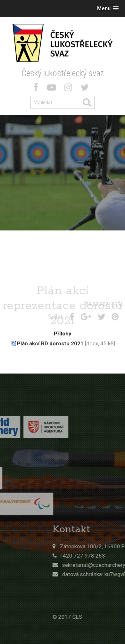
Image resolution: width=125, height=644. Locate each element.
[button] (108, 8)
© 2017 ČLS (91, 617)
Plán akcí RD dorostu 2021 (50, 343)
